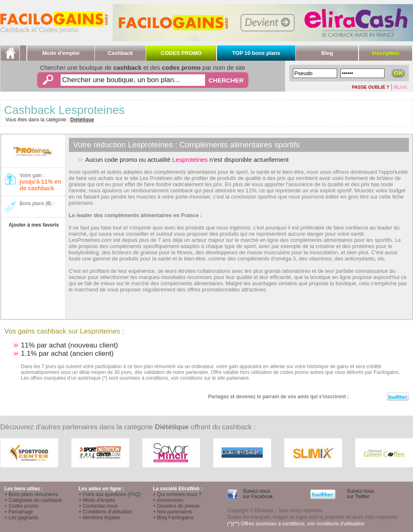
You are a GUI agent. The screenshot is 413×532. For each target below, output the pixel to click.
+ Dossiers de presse (176, 506)
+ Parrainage (19, 512)
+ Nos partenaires (173, 512)
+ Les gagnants (21, 518)
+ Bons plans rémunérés (31, 494)
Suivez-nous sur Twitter (360, 494)
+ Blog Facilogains (173, 518)
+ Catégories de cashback (33, 500)
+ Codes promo (21, 506)
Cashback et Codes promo (54, 27)
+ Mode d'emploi (97, 500)
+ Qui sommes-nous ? (177, 494)
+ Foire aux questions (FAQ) (110, 494)
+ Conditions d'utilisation (105, 512)
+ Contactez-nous (98, 506)
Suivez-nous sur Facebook (257, 494)
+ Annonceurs (168, 500)
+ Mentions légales (99, 518)
